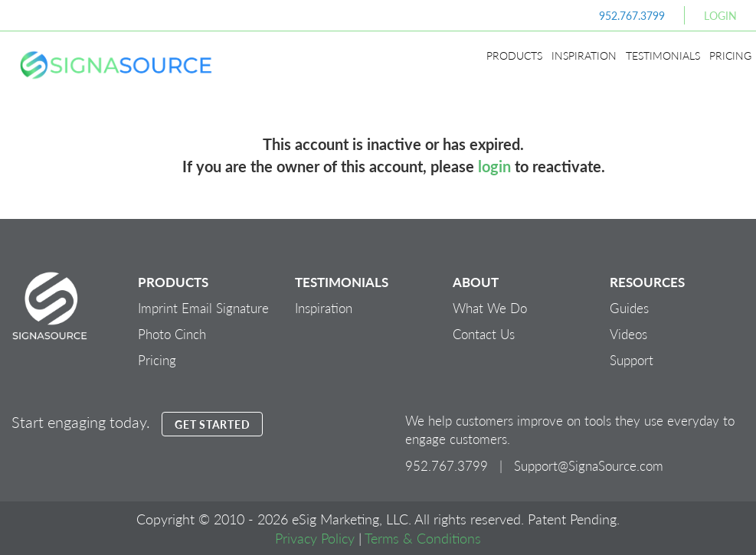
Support (632, 360)
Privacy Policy (315, 538)
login (494, 166)
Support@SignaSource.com (589, 465)
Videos (628, 334)
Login (720, 15)
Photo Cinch (172, 334)
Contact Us (484, 334)
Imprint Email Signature (203, 308)
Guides (629, 308)
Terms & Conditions (423, 538)
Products (514, 55)
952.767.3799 (632, 15)
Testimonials (663, 55)
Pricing (730, 55)
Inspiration (584, 55)
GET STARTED (212, 424)
